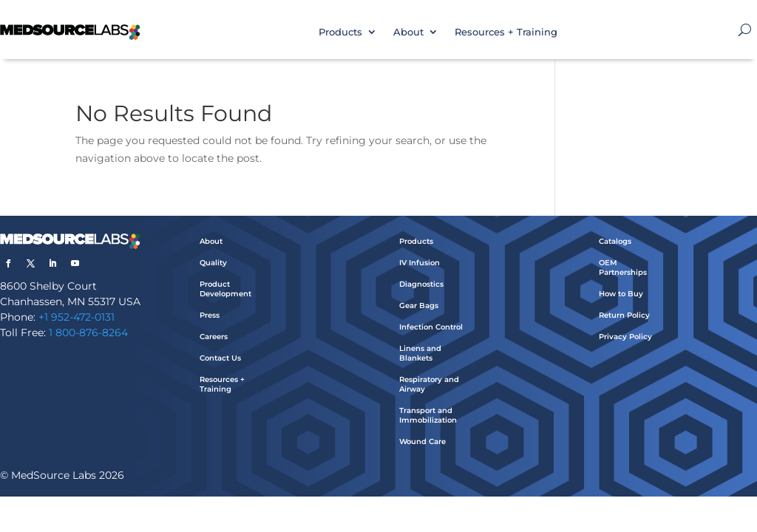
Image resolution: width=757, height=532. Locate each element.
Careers (214, 337)
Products (340, 32)
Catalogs (615, 241)
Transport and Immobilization (428, 415)
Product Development (225, 289)
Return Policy (624, 315)
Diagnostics (421, 284)
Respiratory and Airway (429, 384)
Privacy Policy (625, 337)
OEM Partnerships (623, 267)
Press (210, 315)
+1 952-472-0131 (77, 317)
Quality (213, 263)
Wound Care (422, 441)
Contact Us (220, 358)
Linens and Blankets (420, 353)
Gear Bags (419, 306)
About (408, 32)
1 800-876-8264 (88, 332)
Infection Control (431, 327)
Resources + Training (506, 32)
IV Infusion (420, 263)
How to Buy (621, 294)
